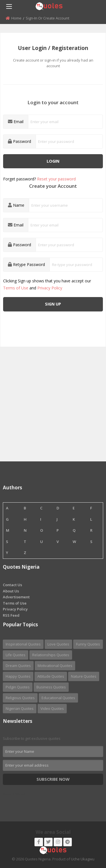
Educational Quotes (58, 698)
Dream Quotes (18, 666)
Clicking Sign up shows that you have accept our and (47, 284)
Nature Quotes (84, 676)
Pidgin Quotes (18, 687)
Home (16, 18)
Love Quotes (58, 644)
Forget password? (39, 179)
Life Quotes (16, 655)
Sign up (53, 304)
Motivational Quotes (55, 666)
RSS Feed (11, 615)
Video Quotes (52, 708)
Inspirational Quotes (23, 644)
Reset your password (56, 179)
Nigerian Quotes (20, 708)
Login (53, 161)
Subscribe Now (53, 779)
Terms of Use (16, 288)
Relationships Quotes (51, 655)
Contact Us (12, 585)
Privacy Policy (50, 288)
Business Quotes (51, 687)
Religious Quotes (20, 698)
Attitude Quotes (51, 676)
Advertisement (16, 597)
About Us (11, 591)
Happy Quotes (18, 676)
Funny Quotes (88, 644)
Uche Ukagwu (83, 859)
